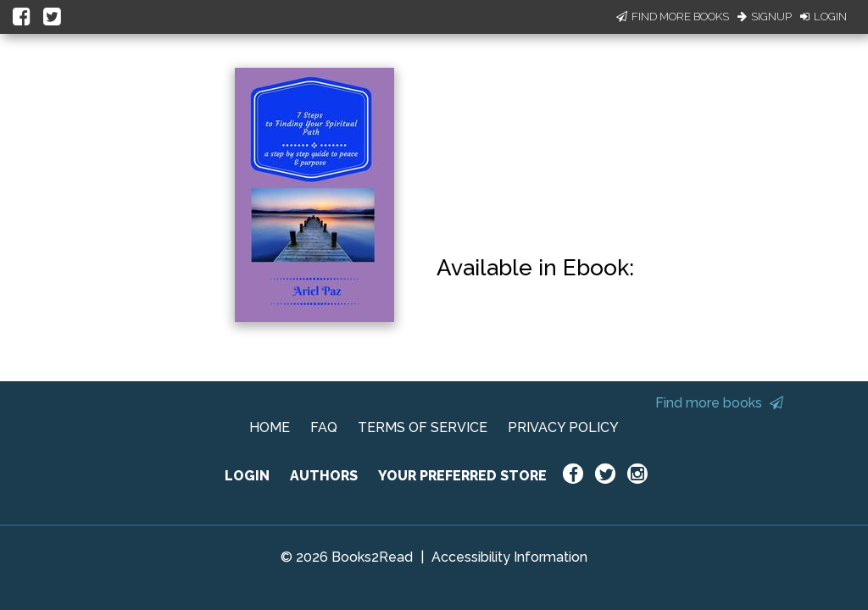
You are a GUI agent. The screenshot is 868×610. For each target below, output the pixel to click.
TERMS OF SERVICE (423, 427)
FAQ (324, 427)
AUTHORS (324, 476)
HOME (270, 427)
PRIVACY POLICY (563, 427)
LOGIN (247, 476)
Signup (765, 17)
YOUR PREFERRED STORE (462, 476)
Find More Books (673, 17)
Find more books (719, 403)
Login (823, 17)
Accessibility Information (509, 557)
